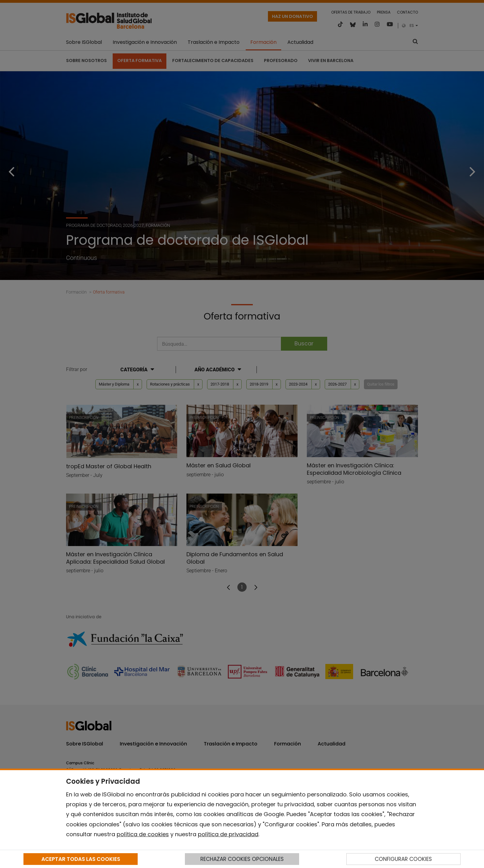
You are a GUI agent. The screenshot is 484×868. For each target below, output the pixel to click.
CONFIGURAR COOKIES (403, 859)
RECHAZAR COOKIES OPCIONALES (242, 859)
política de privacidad (228, 834)
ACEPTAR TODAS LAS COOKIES (81, 859)
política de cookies (143, 834)
